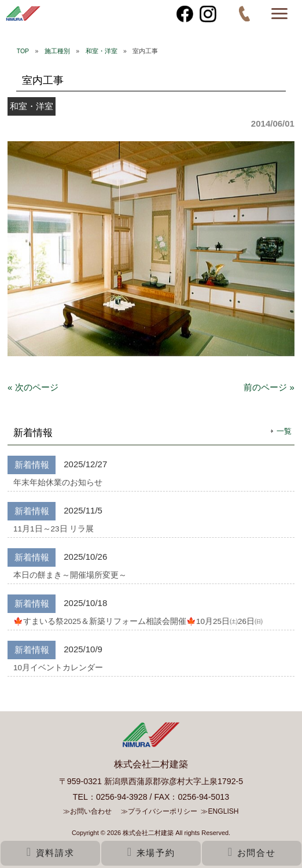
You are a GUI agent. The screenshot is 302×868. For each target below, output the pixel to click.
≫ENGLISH (220, 811)
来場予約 (151, 853)
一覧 (284, 431)
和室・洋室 (102, 51)
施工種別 (57, 51)
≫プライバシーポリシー (159, 811)
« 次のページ (33, 387)
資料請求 (50, 853)
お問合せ (252, 853)
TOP (23, 51)
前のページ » (269, 387)
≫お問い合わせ (87, 811)
